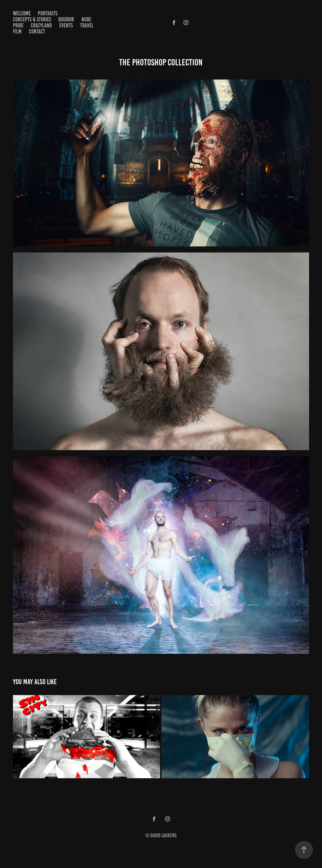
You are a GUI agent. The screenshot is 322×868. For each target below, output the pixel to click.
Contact (37, 31)
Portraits (48, 13)
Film (17, 31)
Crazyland (41, 25)
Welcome (22, 13)
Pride (18, 25)
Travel (87, 25)
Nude (86, 19)
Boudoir (66, 19)
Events (66, 25)
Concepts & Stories (32, 19)
